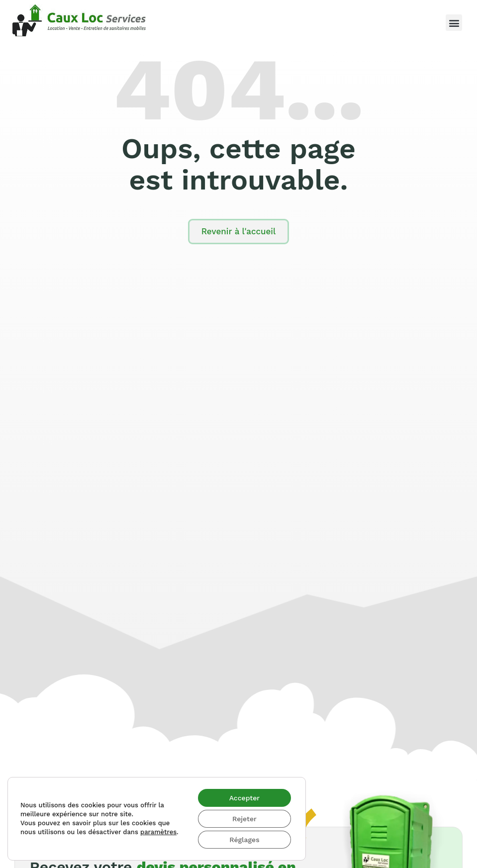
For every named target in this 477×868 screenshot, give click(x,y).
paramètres (158, 832)
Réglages (244, 840)
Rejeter (244, 819)
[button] (454, 23)
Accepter (245, 798)
